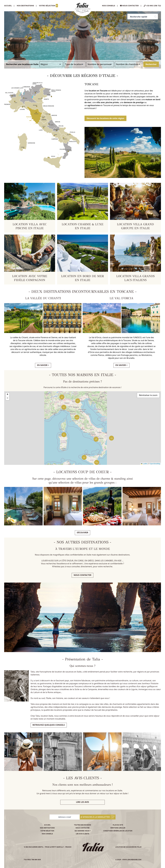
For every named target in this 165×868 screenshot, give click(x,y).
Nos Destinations (25, 6)
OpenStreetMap (155, 464)
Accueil (8, 6)
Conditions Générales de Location (118, 831)
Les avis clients (82, 834)
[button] (111, 438)
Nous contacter (82, 575)
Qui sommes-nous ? (83, 831)
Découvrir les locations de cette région (106, 118)
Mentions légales (118, 828)
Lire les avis (83, 802)
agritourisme (94, 105)
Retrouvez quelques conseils (49, 725)
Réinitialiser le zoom (148, 395)
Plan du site (118, 825)
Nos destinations (47, 828)
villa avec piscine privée (107, 102)
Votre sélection (48, 6)
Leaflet (144, 464)
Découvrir (82, 533)
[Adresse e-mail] (65, 817)
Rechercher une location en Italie (22, 64)
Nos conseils (109, 6)
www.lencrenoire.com (132, 860)
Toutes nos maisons (82, 825)
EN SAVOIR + (43, 365)
